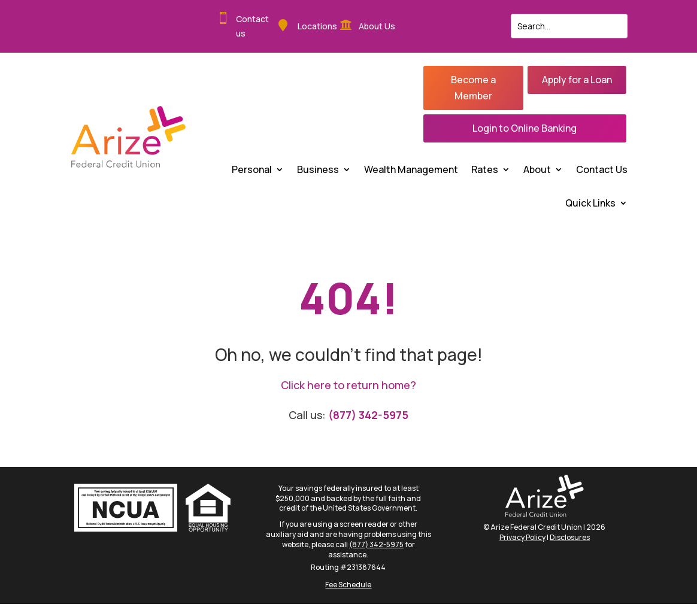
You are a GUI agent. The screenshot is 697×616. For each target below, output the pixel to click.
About (537, 169)
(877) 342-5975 (368, 415)
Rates (485, 169)
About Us (377, 26)
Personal (252, 169)
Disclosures (570, 537)
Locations (317, 26)
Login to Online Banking (525, 128)
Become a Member (473, 88)
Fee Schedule (348, 585)
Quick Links (590, 203)
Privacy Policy (522, 537)
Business (318, 169)
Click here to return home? (348, 385)
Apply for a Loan (577, 80)
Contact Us (602, 169)
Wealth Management (411, 169)
